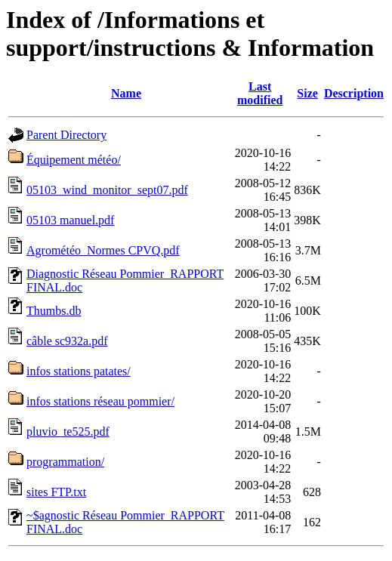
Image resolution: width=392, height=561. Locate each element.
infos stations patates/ (79, 371)
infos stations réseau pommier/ (100, 401)
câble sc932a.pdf (67, 341)
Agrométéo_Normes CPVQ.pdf (103, 250)
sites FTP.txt (56, 492)
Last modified (260, 93)
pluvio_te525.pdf (68, 432)
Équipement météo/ (74, 160)
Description (354, 93)
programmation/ (65, 462)
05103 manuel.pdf (70, 220)
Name (126, 93)
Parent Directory (66, 135)
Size (307, 93)
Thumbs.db (54, 311)
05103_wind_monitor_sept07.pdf (107, 190)
